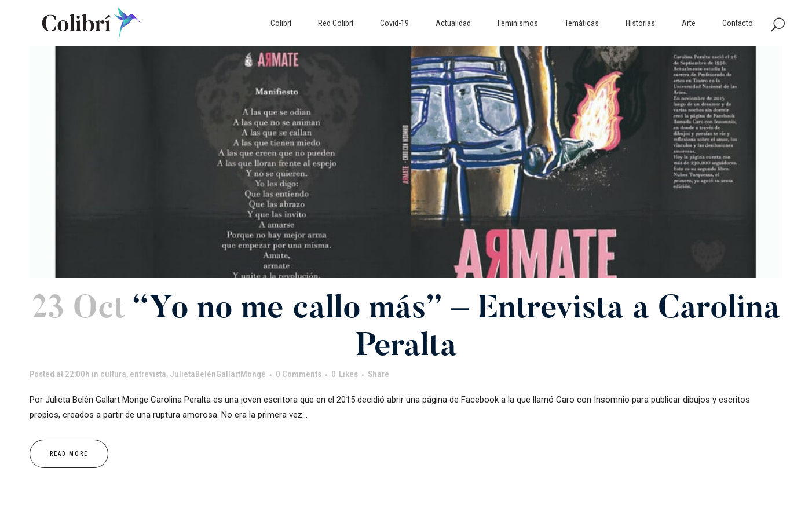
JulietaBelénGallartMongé (218, 374)
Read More (69, 454)
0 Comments (299, 374)
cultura (113, 374)
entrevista (148, 374)
